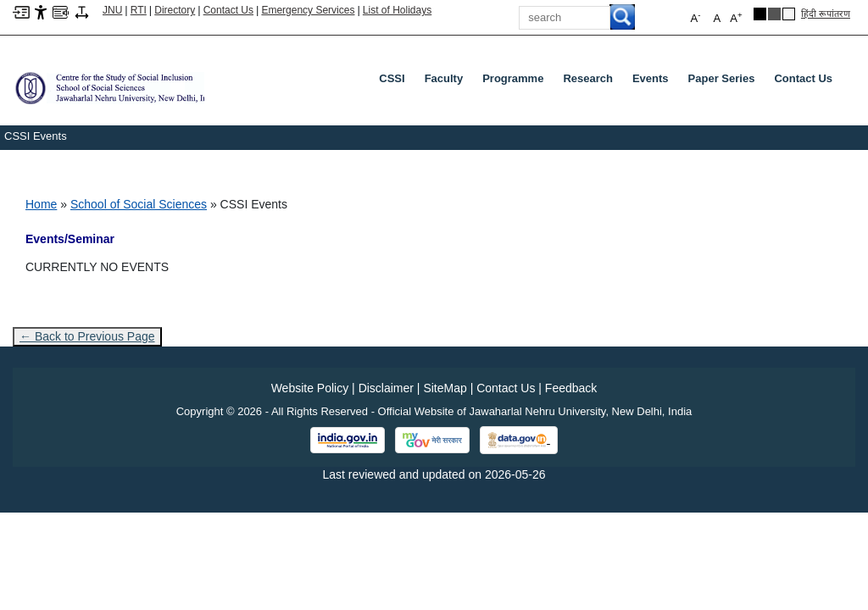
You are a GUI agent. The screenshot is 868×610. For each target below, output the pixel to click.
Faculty (444, 78)
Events (651, 78)
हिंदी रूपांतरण (826, 14)
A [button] (736, 17)
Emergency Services (308, 10)
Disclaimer (386, 388)
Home (41, 204)
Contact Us (228, 10)
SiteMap (445, 388)
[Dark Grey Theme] (774, 14)
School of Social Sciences (139, 204)
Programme (513, 78)
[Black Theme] (760, 14)
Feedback (571, 388)
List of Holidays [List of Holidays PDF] (397, 10)
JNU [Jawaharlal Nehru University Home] (112, 10)
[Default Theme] (789, 14)
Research (588, 78)
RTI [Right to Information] (139, 10)
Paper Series (722, 78)
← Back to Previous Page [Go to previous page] (87, 336)
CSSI (392, 78)
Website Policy (310, 388)
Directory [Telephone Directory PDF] (175, 10)
